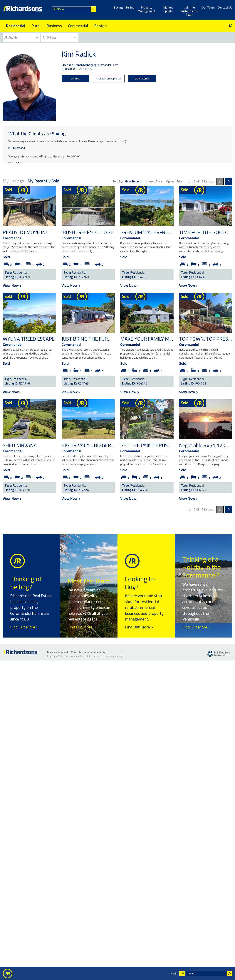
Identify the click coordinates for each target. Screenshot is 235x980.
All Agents (11, 37)
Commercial (78, 26)
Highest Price (174, 181)
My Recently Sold (43, 181)
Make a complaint (58, 652)
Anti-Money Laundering (92, 652)
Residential (16, 26)
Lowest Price (154, 181)
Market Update (168, 9)
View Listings (142, 78)
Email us (75, 78)
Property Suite (116, 656)
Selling (130, 8)
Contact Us (225, 8)
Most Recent (133, 181)
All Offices (59, 9)
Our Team (208, 8)
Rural (36, 26)
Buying (118, 8)
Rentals (101, 26)
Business (54, 26)
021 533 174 (85, 69)
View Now (12, 285)
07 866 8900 (69, 69)
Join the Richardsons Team (189, 9)
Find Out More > (24, 627)
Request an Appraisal (109, 78)
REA (73, 652)
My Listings (13, 181)
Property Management (147, 9)
